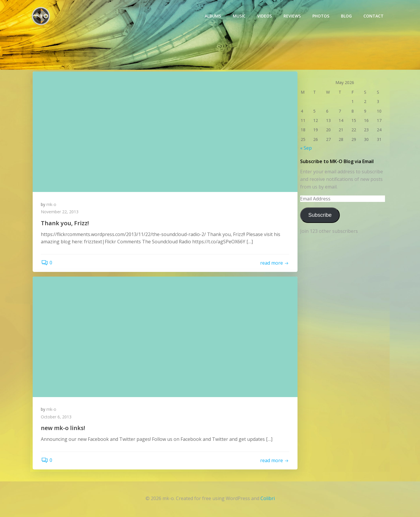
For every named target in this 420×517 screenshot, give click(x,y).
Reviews (292, 16)
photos (321, 16)
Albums (213, 16)
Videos (265, 16)
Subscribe (320, 215)
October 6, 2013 (57, 418)
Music (239, 16)
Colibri (268, 499)
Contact (374, 16)
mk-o (52, 205)
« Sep (306, 148)
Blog (347, 16)
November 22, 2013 (60, 212)
